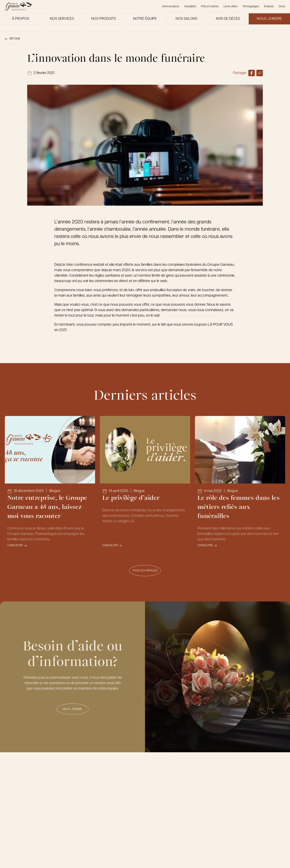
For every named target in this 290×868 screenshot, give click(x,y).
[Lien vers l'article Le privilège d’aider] (145, 484)
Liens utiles (230, 7)
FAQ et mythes (210, 7)
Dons (282, 7)
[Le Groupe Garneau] (18, 6)
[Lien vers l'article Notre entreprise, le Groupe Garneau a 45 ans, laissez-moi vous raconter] (50, 484)
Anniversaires (171, 7)
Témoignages (251, 7)
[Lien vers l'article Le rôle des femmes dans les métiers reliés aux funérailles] (240, 484)
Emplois (269, 7)
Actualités (190, 7)
